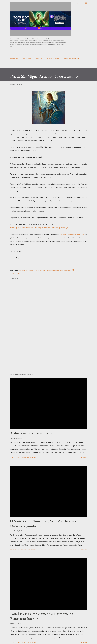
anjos (21, 270)
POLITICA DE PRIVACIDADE (71, 58)
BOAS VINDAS (27, 58)
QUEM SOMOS (14, 58)
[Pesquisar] (78, 3)
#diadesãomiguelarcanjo (59, 228)
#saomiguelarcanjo (42, 228)
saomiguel (67, 270)
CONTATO (39, 58)
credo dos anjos (58, 270)
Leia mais (84, 457)
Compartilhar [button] (15, 274)
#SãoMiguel (15, 228)
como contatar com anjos (43, 270)
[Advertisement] (51, 52)
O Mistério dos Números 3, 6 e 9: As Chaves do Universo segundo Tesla (44, 523)
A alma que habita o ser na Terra (33, 433)
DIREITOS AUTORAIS (53, 58)
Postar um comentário (29, 457)
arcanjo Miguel (29, 270)
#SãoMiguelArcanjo (27, 228)
